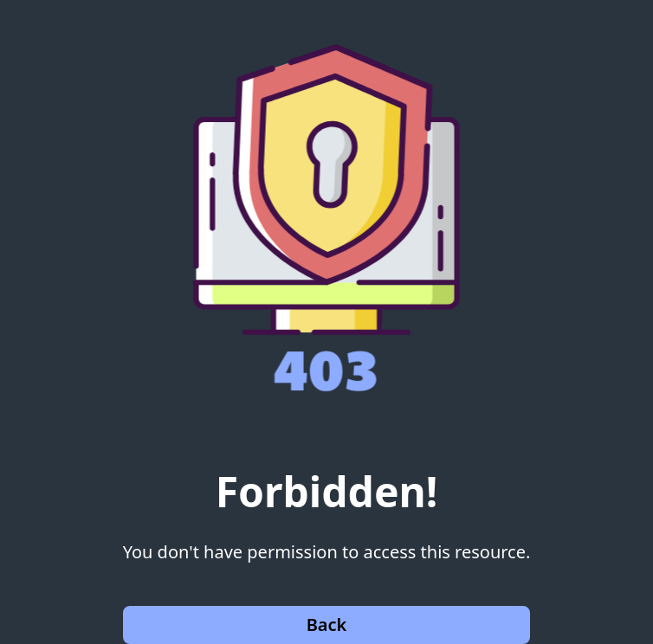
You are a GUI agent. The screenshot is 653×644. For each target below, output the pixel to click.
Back (327, 625)
